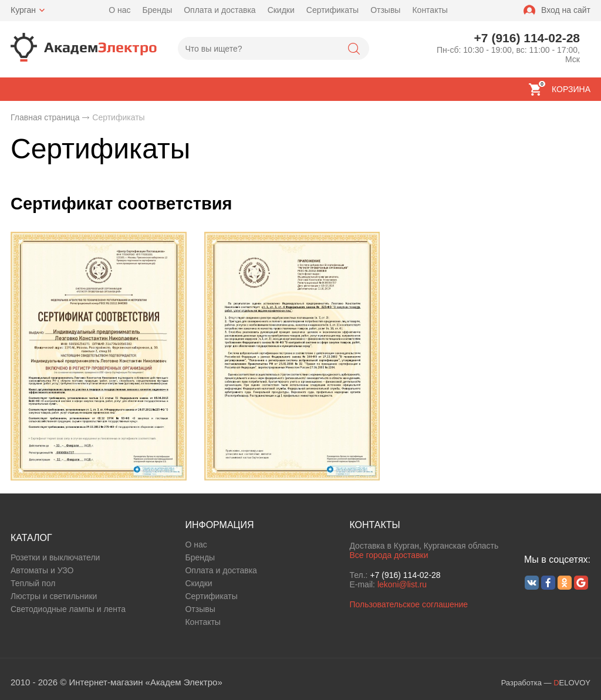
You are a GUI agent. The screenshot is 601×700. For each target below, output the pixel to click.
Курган (23, 10)
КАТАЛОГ (31, 538)
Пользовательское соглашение (408, 604)
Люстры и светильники (54, 596)
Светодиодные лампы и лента (68, 609)
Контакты (430, 10)
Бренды (157, 10)
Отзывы (385, 10)
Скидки (281, 10)
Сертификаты (332, 10)
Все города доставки (389, 555)
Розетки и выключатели (55, 557)
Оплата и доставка (220, 10)
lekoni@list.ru (402, 584)
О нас (119, 10)
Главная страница (45, 117)
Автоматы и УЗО (42, 570)
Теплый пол (33, 583)
